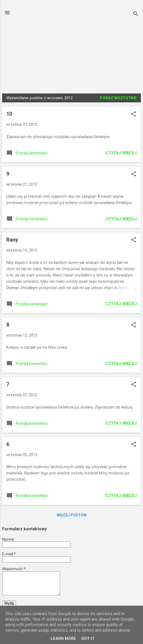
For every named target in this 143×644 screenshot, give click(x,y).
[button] (134, 114)
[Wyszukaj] (136, 14)
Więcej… (125, 77)
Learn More (63, 638)
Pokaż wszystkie (118, 98)
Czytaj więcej (121, 153)
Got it (88, 638)
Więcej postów (72, 515)
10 (9, 114)
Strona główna (27, 77)
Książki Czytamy (72, 30)
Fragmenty (94, 77)
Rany (12, 240)
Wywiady (63, 77)
